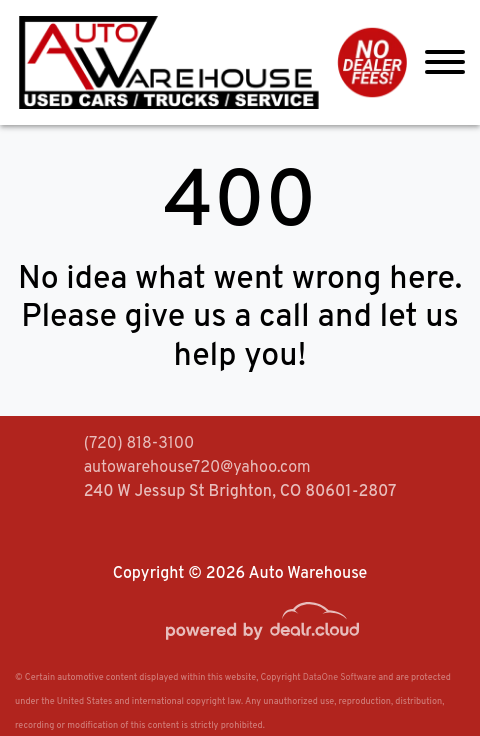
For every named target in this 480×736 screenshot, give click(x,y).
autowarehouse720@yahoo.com (197, 468)
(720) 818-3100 (139, 444)
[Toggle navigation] (445, 62)
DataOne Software (339, 677)
